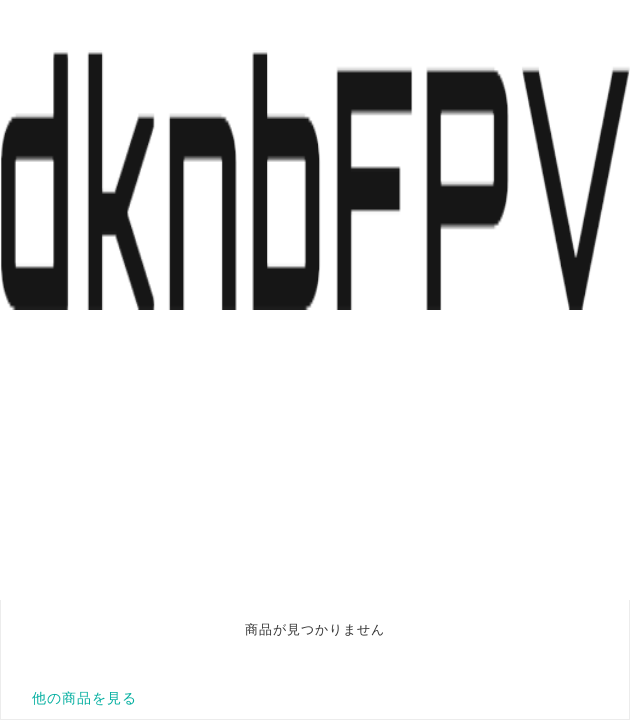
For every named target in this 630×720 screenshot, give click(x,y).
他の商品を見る (84, 698)
